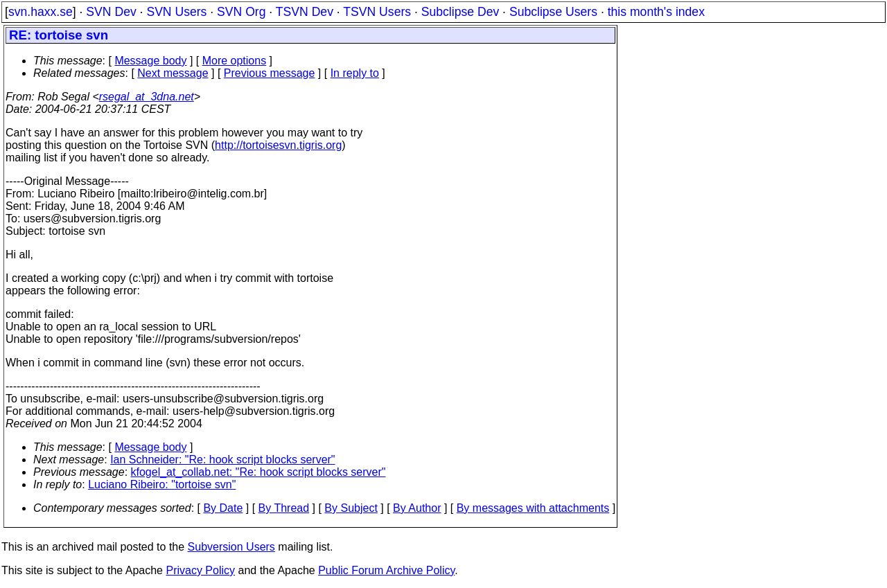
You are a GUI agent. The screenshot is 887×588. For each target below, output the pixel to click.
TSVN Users (377, 12)
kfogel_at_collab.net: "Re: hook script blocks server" (258, 472)
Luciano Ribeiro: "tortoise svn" (162, 484)
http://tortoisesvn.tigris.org (278, 145)
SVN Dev (111, 12)
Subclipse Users (553, 12)
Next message (173, 73)
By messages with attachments (533, 508)
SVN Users (176, 12)
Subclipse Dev (460, 12)
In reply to (355, 73)
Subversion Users (231, 547)
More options (235, 61)
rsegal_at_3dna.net (147, 97)
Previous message (270, 73)
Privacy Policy (200, 570)
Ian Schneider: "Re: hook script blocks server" (222, 460)
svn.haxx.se (41, 12)
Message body (150, 61)
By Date (223, 508)
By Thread (284, 508)
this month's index (656, 12)
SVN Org (241, 12)
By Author (417, 508)
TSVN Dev (305, 12)
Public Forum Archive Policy (386, 570)
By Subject (351, 508)
